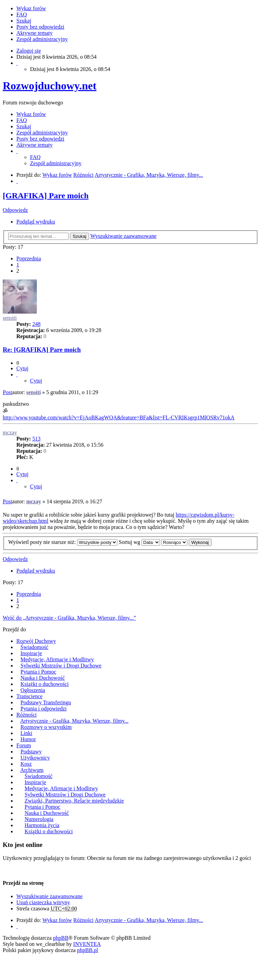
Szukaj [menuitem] (24, 21)
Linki (26, 733)
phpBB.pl (88, 950)
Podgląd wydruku (36, 222)
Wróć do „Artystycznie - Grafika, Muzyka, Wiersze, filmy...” (69, 618)
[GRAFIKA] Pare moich (46, 196)
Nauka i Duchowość (43, 678)
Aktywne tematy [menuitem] (34, 33)
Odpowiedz (15, 210)
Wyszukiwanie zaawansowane (124, 236)
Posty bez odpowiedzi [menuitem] (40, 27)
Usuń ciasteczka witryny (43, 902)
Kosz (26, 764)
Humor (28, 739)
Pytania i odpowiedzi (43, 709)
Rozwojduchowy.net (50, 86)
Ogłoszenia (33, 690)
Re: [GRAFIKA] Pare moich (42, 350)
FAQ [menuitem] (22, 15)
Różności (27, 715)
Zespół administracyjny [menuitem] (42, 39)
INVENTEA (87, 944)
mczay (10, 433)
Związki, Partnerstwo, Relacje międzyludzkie (74, 801)
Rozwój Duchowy (36, 641)
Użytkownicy (35, 758)
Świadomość (34, 647)
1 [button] (18, 265)
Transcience (30, 696)
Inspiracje (31, 653)
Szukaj (79, 236)
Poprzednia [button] (29, 258)
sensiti (10, 318)
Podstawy (31, 752)
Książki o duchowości (45, 684)
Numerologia (39, 819)
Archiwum (32, 770)
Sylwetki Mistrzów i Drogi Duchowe (61, 666)
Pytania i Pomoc (38, 672)
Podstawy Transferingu (46, 702)
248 (37, 324)
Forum (24, 745)
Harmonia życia (42, 825)
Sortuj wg (139, 542)
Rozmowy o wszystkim (46, 727)
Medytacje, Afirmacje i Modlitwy (57, 659)
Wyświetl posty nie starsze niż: (63, 542)
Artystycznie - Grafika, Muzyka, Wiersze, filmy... (74, 721)
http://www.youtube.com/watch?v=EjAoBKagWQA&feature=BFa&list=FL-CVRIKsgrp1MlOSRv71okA (119, 417)
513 (37, 439)
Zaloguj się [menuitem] (29, 51)
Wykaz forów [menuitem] (31, 8)
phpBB (61, 938)
